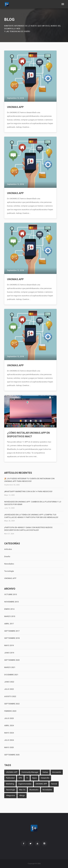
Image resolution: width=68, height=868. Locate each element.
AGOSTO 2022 (10, 696)
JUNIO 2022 (9, 682)
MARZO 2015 (10, 616)
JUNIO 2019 (9, 653)
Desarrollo (45, 778)
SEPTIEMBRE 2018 (12, 638)
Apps (34, 778)
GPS (20, 778)
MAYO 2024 (9, 733)
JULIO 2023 (9, 718)
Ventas (45, 772)
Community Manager (30, 772)
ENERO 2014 (9, 609)
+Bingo (22, 795)
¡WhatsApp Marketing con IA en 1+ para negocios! (28, 491)
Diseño (7, 556)
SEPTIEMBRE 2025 (12, 755)
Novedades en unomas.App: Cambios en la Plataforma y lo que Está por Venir (33, 503)
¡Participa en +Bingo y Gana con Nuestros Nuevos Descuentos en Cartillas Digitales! (28, 529)
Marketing (10, 784)
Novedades (9, 564)
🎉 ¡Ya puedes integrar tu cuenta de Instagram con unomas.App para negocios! (29, 480)
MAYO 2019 (9, 645)
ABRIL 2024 (9, 725)
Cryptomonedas (25, 784)
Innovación (57, 772)
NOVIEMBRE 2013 (11, 602)
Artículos (8, 549)
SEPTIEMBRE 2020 (12, 660)
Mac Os (22, 790)
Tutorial (54, 784)
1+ (27, 778)
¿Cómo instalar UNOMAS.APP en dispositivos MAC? (28, 435)
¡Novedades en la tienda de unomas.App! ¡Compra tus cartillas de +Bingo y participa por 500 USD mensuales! (31, 516)
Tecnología (9, 571)
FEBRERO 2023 (10, 711)
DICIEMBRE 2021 (11, 675)
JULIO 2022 (9, 689)
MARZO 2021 (10, 667)
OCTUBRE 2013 (11, 594)
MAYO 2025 (9, 747)
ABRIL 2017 (9, 624)
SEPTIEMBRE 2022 (12, 704)
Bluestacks (34, 790)
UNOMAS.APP (15, 107)
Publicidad (10, 778)
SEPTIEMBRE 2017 (12, 631)
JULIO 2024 (9, 740)
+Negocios (10, 795)
